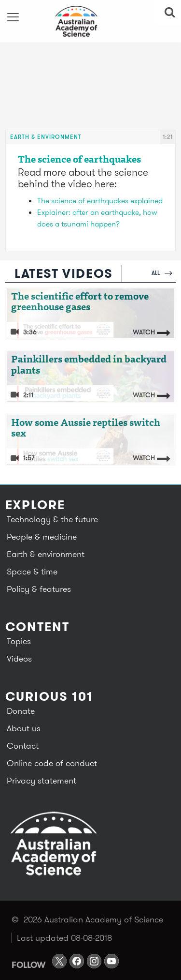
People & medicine (42, 536)
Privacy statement (42, 780)
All (162, 273)
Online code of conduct (52, 763)
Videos (19, 658)
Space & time (32, 571)
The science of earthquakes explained (100, 200)
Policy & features (39, 589)
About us (24, 728)
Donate (21, 711)
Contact (23, 746)
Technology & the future (52, 519)
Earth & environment (46, 137)
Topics (19, 641)
